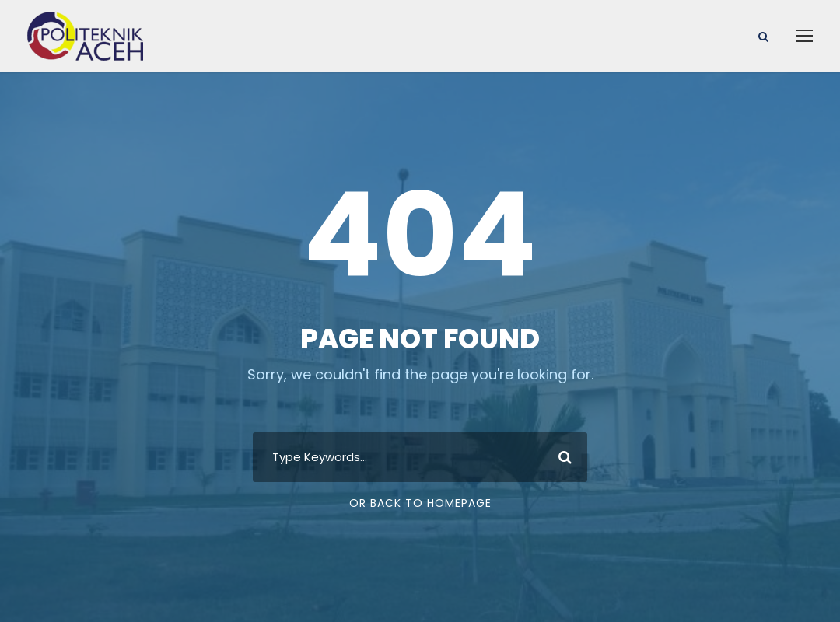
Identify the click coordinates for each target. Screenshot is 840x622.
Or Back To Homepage (420, 503)
